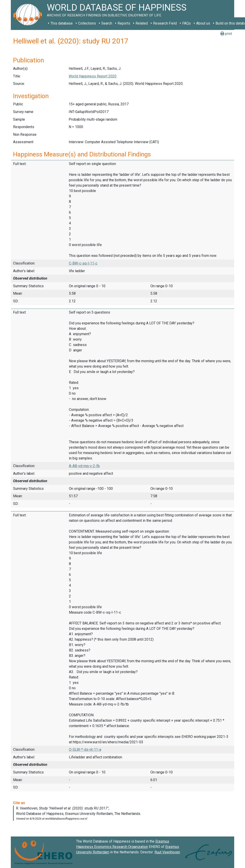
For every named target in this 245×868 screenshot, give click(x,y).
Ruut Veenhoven (167, 852)
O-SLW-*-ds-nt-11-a (85, 749)
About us (203, 23)
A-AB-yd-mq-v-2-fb (84, 466)
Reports (124, 23)
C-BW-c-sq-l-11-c (83, 263)
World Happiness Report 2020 (93, 76)
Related (142, 23)
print (226, 34)
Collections (87, 23)
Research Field (165, 23)
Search (107, 23)
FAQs (186, 23)
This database (62, 23)
